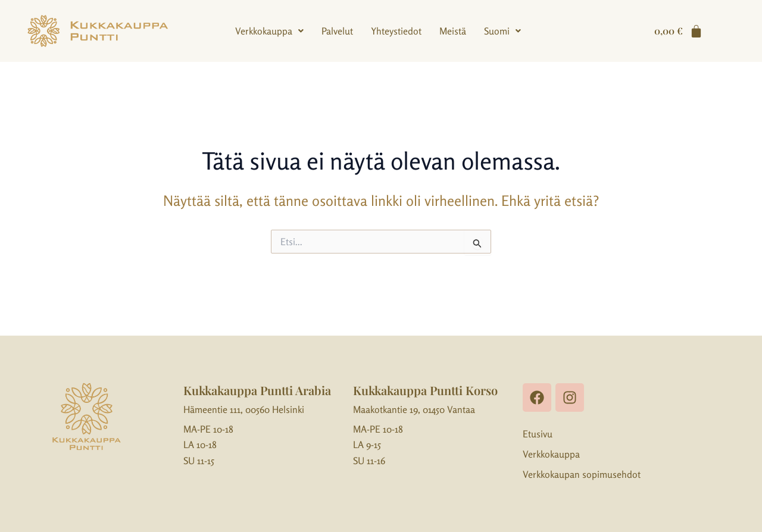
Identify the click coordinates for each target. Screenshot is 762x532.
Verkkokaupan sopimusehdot (582, 474)
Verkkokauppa (269, 31)
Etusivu (538, 434)
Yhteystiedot (396, 31)
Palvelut (337, 31)
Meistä (453, 31)
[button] (269, 31)
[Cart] (679, 31)
